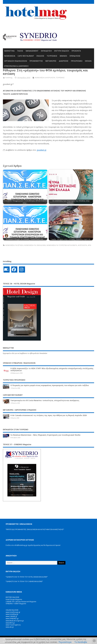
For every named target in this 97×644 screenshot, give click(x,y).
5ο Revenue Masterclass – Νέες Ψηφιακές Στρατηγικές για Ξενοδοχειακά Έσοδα (45, 435)
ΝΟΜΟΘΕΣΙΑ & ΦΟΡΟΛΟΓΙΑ (45, 78)
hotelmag (9, 78)
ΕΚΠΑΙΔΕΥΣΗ (46, 51)
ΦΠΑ (89, 245)
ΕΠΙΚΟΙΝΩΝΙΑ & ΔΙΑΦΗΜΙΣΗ (16, 66)
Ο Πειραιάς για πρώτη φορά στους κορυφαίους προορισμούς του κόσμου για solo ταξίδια (50, 385)
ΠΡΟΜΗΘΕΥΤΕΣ (36, 61)
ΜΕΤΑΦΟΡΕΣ (51, 61)
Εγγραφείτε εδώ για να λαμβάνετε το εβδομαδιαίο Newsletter (25, 353)
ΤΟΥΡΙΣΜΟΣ (52, 56)
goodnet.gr (42, 150)
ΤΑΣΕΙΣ (20, 51)
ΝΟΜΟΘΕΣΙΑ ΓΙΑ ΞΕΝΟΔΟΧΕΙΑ (35, 245)
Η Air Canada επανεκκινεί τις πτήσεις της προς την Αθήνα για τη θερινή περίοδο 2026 (49, 415)
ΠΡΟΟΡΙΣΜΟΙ (77, 61)
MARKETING (9, 51)
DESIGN (88, 61)
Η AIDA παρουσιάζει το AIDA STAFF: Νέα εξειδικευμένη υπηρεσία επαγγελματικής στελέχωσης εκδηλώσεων (52, 369)
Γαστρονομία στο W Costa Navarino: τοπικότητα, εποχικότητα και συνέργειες (45, 400)
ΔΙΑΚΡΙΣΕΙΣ (64, 61)
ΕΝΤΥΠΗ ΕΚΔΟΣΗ (62, 51)
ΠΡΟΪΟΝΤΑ (76, 51)
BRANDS (63, 56)
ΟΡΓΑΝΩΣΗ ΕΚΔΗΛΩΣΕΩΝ (16, 61)
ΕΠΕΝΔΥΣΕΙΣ (75, 56)
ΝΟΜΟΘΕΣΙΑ (10, 56)
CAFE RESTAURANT (26, 56)
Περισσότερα (65, 642)
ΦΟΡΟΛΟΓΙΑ (82, 245)
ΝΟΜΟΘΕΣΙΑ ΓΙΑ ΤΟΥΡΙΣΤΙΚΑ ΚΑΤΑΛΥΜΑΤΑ (62, 245)
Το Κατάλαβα (81, 642)
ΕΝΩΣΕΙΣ (40, 56)
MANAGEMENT (32, 51)
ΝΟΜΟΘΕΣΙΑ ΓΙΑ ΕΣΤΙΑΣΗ (14, 245)
